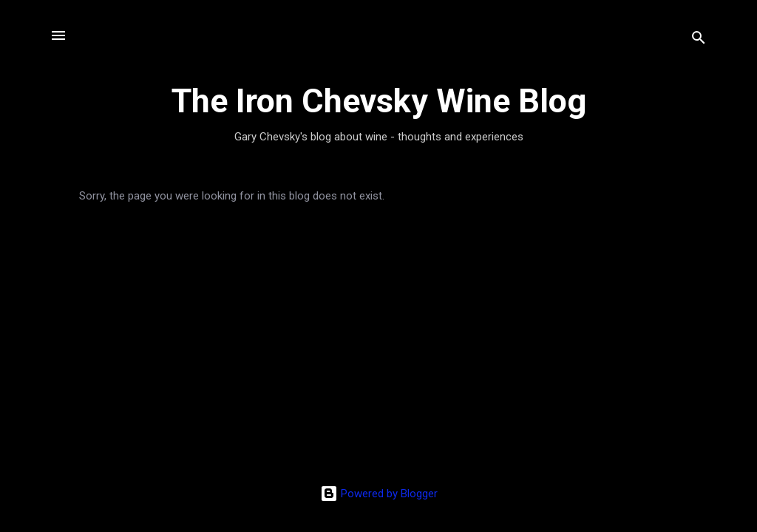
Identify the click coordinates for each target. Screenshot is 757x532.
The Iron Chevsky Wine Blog (379, 101)
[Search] (699, 40)
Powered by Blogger (379, 494)
